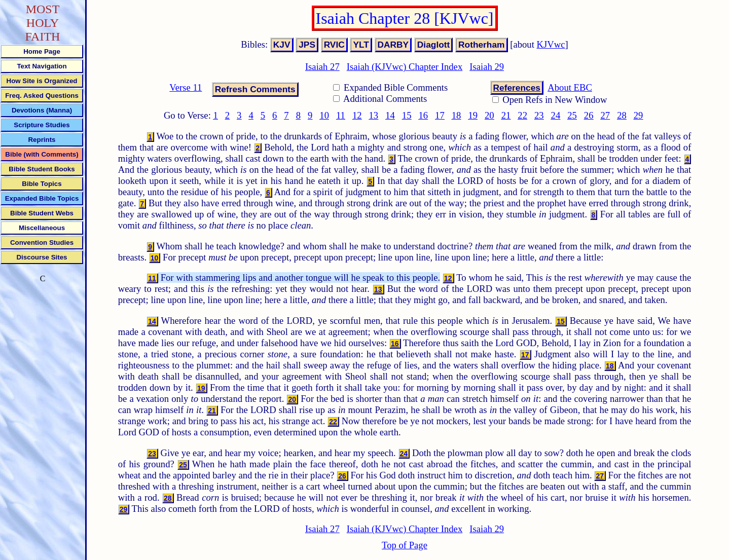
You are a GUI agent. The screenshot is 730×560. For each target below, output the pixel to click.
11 (341, 115)
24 (556, 115)
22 (522, 115)
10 (324, 115)
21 (506, 115)
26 (589, 115)
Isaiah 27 (322, 67)
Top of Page (405, 545)
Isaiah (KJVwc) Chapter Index (405, 67)
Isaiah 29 (487, 67)
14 (390, 115)
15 (407, 115)
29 (638, 115)
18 (457, 115)
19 (473, 115)
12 (357, 115)
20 (489, 115)
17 (440, 115)
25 (572, 115)
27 (606, 115)
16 (423, 115)
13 (374, 115)
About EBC (570, 87)
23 (539, 115)
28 (622, 115)
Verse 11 (186, 87)
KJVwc (551, 44)
